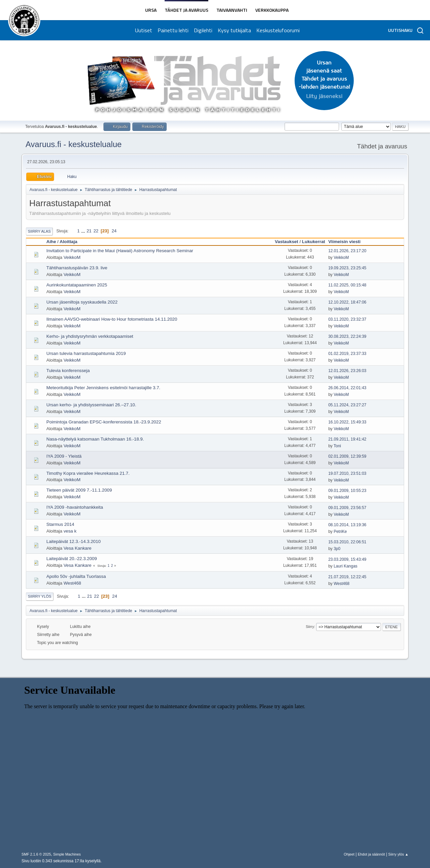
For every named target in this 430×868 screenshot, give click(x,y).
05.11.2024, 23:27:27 (347, 405)
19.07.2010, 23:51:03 (347, 473)
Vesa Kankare (77, 548)
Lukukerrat (314, 242)
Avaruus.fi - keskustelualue (74, 144)
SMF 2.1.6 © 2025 (36, 854)
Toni (337, 446)
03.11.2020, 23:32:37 (347, 319)
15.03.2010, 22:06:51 (347, 542)
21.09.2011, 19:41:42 (347, 439)
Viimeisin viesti (344, 242)
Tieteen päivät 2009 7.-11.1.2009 (79, 490)
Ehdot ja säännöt (371, 854)
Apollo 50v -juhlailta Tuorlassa (76, 576)
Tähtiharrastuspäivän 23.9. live (77, 268)
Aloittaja (72, 242)
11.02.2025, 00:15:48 (347, 285)
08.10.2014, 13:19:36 (347, 525)
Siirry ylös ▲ (398, 854)
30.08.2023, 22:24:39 (347, 336)
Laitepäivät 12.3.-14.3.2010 (74, 541)
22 (96, 231)
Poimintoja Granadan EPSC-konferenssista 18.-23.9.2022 (104, 422)
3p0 (337, 549)
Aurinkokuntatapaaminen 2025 (77, 285)
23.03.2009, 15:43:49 (347, 559)
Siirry (310, 627)
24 (114, 231)
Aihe (51, 242)
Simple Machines (67, 854)
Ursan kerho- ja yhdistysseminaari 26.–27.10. (91, 405)
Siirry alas (39, 231)
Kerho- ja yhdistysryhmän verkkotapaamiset (90, 336)
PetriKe (340, 532)
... (84, 231)
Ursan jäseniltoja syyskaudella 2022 (82, 302)
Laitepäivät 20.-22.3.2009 (72, 559)
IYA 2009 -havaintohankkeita (75, 507)
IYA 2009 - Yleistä (64, 456)
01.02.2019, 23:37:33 (347, 354)
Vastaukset (287, 242)
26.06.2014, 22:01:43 (347, 388)
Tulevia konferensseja (68, 371)
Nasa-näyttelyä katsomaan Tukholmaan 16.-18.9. (95, 439)
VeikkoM (72, 257)
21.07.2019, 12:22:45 (347, 577)
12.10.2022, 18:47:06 (347, 302)
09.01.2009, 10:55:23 (347, 491)
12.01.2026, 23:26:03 (347, 371)
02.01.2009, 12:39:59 (347, 456)
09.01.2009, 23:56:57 (347, 508)
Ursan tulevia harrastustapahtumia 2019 (86, 353)
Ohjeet (349, 854)
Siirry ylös (40, 596)
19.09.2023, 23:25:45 (347, 268)
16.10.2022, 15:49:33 (347, 422)
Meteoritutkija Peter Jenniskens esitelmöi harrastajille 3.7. (103, 388)
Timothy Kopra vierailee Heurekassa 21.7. (88, 473)
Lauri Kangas (346, 566)
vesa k (70, 531)
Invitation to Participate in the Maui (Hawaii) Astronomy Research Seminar (120, 251)
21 (89, 231)
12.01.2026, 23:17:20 (347, 251)
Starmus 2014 (60, 524)
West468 (72, 583)
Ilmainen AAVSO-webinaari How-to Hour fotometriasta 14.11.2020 (112, 319)
